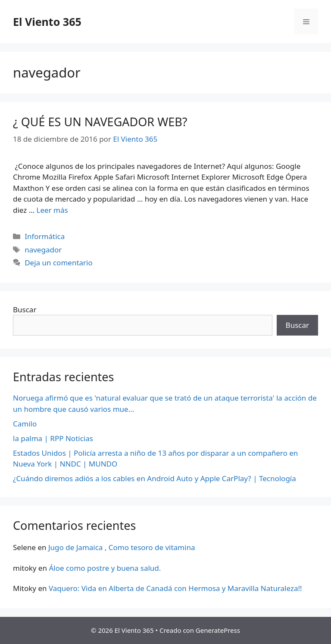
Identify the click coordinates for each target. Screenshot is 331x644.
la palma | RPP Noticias (53, 438)
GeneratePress (218, 630)
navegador (43, 250)
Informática (45, 236)
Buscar (25, 310)
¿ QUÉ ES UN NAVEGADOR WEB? (100, 122)
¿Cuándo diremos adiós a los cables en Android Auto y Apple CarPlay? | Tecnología (155, 478)
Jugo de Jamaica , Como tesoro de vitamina (122, 547)
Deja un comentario (59, 263)
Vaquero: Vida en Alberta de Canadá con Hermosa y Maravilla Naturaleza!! (175, 588)
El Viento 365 (47, 22)
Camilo (25, 424)
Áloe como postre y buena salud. (105, 568)
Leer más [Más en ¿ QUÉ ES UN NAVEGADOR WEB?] (52, 210)
